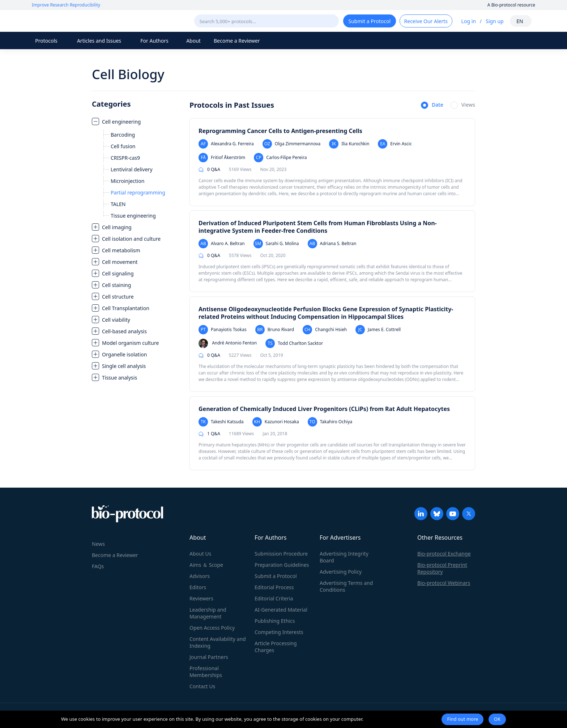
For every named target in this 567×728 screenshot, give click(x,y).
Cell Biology (128, 74)
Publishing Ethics (275, 621)
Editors (198, 587)
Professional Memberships (206, 672)
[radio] (432, 106)
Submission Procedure (281, 554)
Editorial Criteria (274, 598)
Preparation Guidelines (282, 565)
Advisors (200, 576)
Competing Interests (279, 632)
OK (497, 719)
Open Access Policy (212, 628)
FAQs (98, 566)
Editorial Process (274, 587)
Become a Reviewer (237, 41)
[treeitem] (137, 168)
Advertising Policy (341, 572)
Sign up (494, 21)
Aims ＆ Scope (206, 565)
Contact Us (202, 686)
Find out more (462, 719)
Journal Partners (209, 657)
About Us (200, 554)
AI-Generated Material (281, 610)
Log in (469, 21)
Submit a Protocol (276, 576)
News (98, 544)
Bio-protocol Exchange (444, 554)
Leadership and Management (208, 613)
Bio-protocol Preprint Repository (442, 568)
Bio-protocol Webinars (444, 583)
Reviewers (201, 598)
